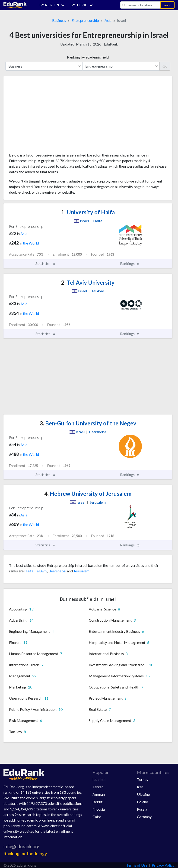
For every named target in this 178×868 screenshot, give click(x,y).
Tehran (98, 787)
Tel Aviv (41, 571)
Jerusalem (81, 571)
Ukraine (143, 794)
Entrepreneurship (85, 20)
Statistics (46, 264)
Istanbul (99, 779)
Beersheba (57, 571)
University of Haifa (88, 212)
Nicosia (99, 809)
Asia (108, 20)
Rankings (130, 264)
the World (31, 243)
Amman (99, 794)
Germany (144, 817)
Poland (143, 802)
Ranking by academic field (88, 57)
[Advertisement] (44, 116)
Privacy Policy (163, 865)
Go (165, 66)
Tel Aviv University (88, 282)
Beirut (97, 802)
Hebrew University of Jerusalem (88, 494)
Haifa (29, 571)
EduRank (111, 44)
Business (59, 20)
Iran (140, 787)
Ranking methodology (25, 853)
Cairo (97, 817)
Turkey (143, 779)
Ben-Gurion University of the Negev (88, 423)
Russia (142, 809)
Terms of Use (137, 865)
